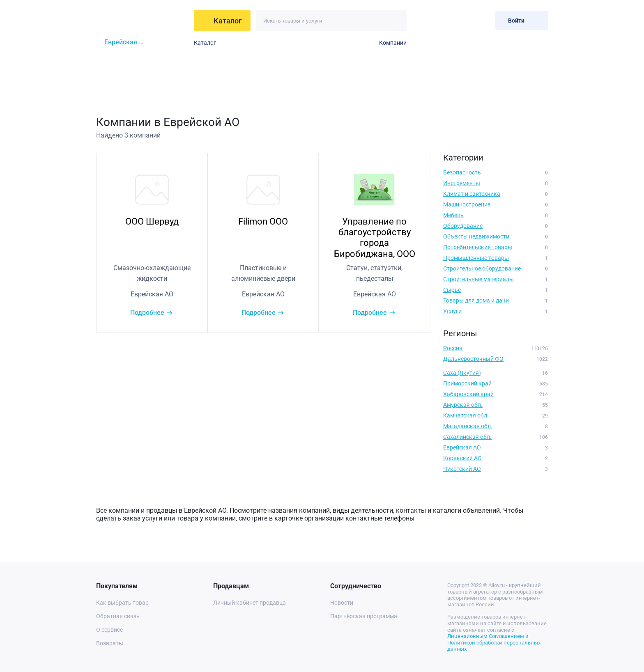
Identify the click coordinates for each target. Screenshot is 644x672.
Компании (393, 43)
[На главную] (143, 21)
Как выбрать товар (122, 603)
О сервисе (109, 630)
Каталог (205, 43)
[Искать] (396, 21)
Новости (342, 603)
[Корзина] (482, 20)
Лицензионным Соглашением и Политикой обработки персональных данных (494, 642)
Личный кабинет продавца (250, 603)
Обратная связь (118, 616)
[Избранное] (462, 20)
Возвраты (110, 643)
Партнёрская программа (364, 616)
